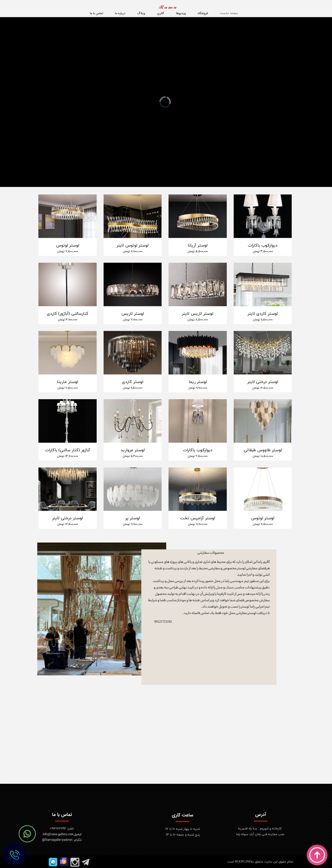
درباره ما (120, 13)
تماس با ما (96, 13)
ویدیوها (181, 13)
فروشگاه (203, 13)
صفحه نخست (229, 13)
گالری (161, 13)
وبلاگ (141, 13)
